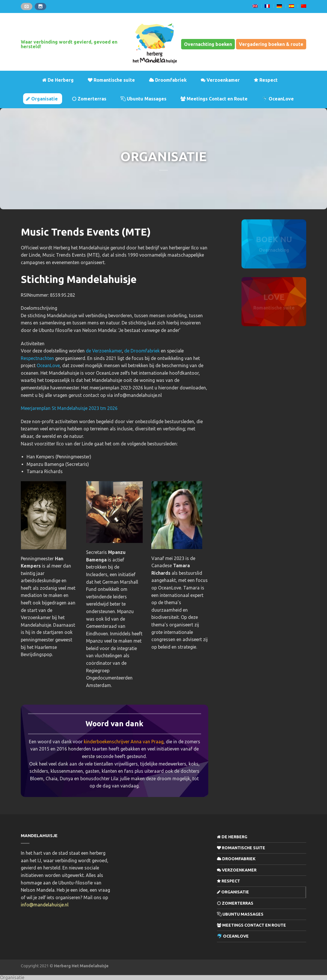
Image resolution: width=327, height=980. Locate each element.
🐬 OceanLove (278, 99)
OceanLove (48, 365)
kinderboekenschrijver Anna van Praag (124, 742)
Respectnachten (37, 358)
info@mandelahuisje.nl (45, 905)
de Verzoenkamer (104, 351)
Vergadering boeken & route (271, 44)
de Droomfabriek (142, 351)
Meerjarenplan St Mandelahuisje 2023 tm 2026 (69, 408)
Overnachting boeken (208, 44)
